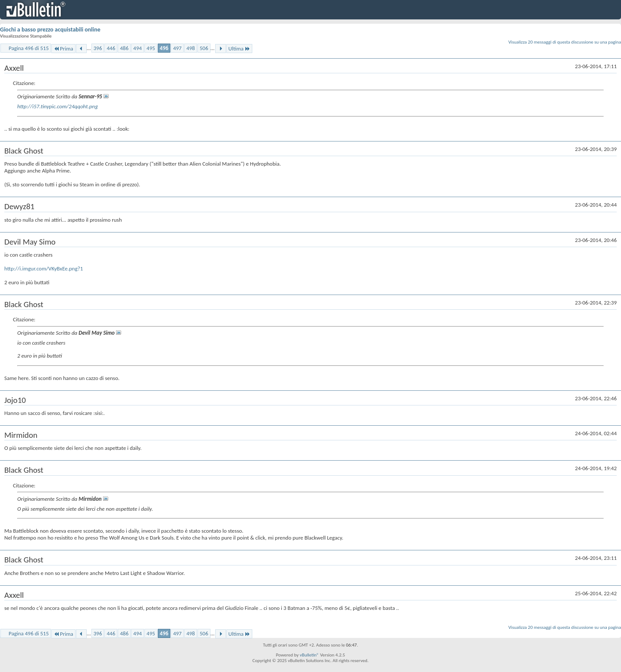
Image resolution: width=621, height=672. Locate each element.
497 (177, 48)
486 (124, 48)
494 (138, 48)
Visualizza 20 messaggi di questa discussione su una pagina (565, 42)
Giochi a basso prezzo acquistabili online (50, 30)
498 (191, 48)
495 (151, 48)
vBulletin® (309, 655)
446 (111, 48)
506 (204, 48)
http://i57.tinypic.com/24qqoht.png (58, 106)
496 (164, 48)
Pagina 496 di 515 (29, 48)
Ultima (239, 49)
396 (98, 48)
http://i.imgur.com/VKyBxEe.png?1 (44, 268)
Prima (63, 49)
